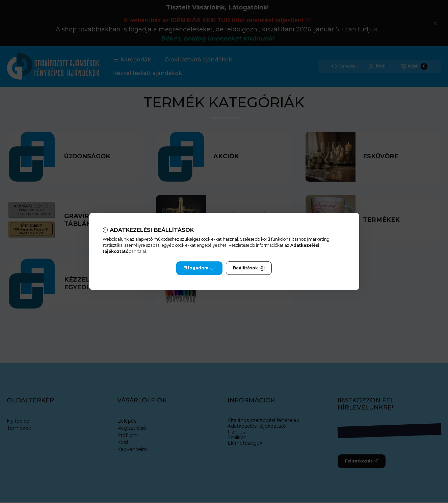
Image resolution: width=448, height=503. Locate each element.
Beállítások (249, 268)
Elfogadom (199, 268)
